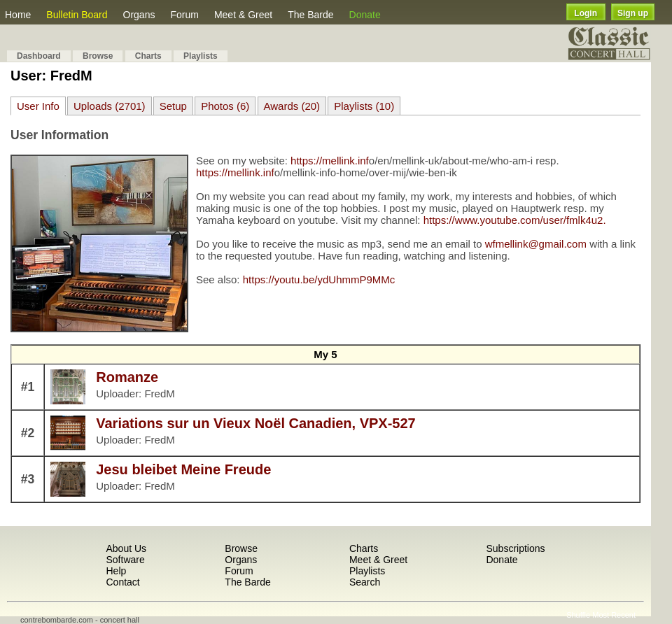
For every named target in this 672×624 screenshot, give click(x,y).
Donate (365, 15)
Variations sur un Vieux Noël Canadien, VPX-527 (255, 423)
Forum (184, 15)
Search (365, 582)
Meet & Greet (243, 15)
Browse (98, 56)
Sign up (633, 13)
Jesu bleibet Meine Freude (183, 469)
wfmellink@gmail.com (536, 244)
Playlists (201, 56)
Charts (148, 56)
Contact (122, 582)
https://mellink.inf (330, 161)
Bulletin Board (77, 15)
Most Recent (614, 615)
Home (18, 15)
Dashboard (39, 56)
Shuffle (578, 615)
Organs (139, 15)
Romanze (127, 377)
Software (125, 560)
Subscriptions (515, 548)
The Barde (310, 15)
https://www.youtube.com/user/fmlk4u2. (515, 220)
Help (116, 571)
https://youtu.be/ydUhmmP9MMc (319, 279)
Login (586, 13)
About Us (126, 548)
